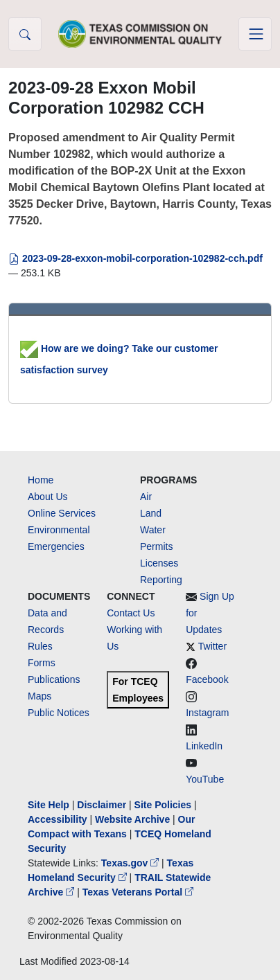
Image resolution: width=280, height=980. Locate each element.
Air (146, 497)
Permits (156, 546)
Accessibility (59, 819)
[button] (25, 34)
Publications (54, 679)
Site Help (49, 805)
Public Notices (59, 713)
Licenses (159, 563)
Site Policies (163, 805)
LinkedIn (204, 746)
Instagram (207, 713)
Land (151, 513)
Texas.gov (131, 863)
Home (41, 480)
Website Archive (132, 819)
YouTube (205, 779)
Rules (40, 646)
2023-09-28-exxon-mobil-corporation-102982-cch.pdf (135, 258)
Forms (42, 663)
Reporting (161, 580)
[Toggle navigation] (255, 34)
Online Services (62, 513)
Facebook (207, 679)
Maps (40, 696)
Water (153, 530)
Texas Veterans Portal (138, 892)
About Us (48, 497)
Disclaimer (102, 805)
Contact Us (131, 613)
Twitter (212, 646)
